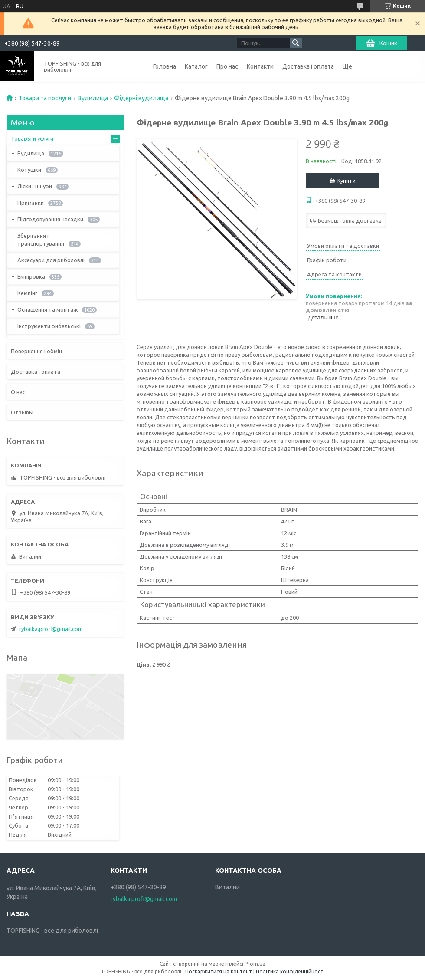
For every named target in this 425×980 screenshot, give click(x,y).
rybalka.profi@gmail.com (51, 629)
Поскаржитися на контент (219, 972)
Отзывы (22, 412)
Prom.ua (255, 964)
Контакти (260, 66)
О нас (18, 392)
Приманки (31, 203)
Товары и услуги (32, 138)
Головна (165, 66)
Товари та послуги (45, 98)
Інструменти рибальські (49, 326)
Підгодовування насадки (50, 219)
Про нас (227, 66)
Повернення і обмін (36, 351)
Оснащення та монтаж (47, 309)
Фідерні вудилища (141, 98)
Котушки (29, 170)
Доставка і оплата (308, 66)
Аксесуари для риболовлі (51, 260)
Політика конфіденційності (290, 972)
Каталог (196, 66)
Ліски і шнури (35, 186)
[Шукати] (296, 43)
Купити (347, 181)
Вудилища (93, 98)
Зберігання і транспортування (41, 240)
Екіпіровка (31, 276)
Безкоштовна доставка (350, 220)
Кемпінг (27, 293)
